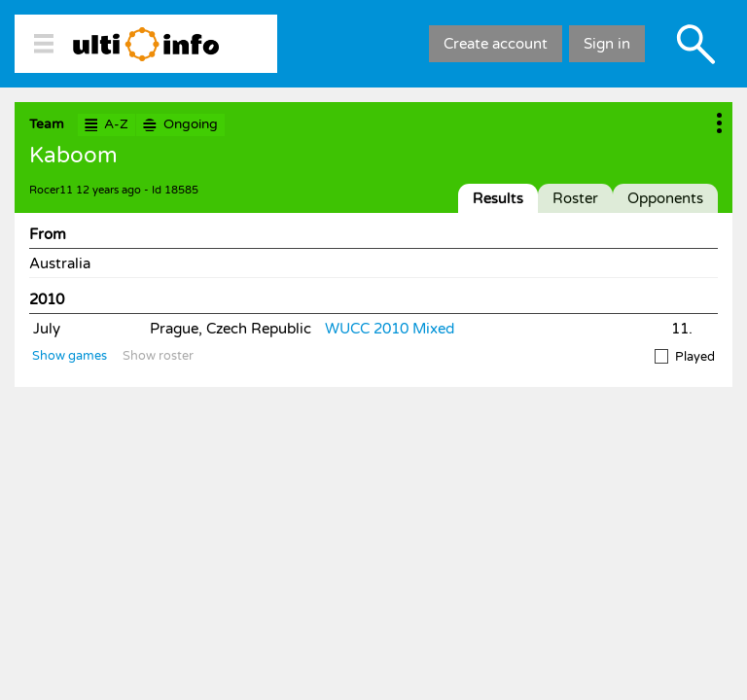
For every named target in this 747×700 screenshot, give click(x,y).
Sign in (607, 44)
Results (498, 198)
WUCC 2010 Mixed (390, 329)
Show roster (158, 356)
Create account (496, 44)
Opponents (665, 198)
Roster (575, 198)
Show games (70, 356)
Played (685, 357)
